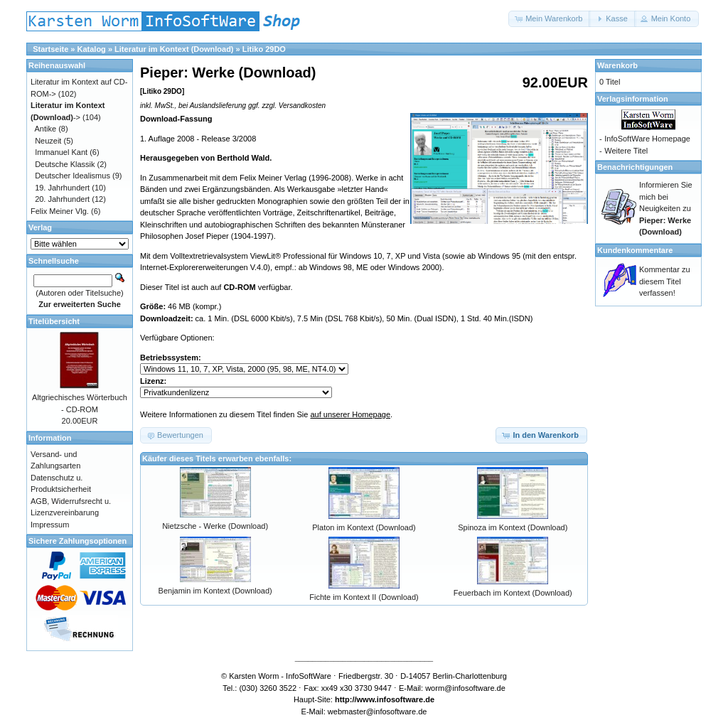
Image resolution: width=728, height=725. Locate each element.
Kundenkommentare (635, 250)
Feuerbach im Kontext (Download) (513, 593)
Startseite (50, 49)
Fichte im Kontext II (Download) (364, 597)
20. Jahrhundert (62, 199)
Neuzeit (48, 141)
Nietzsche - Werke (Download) (215, 526)
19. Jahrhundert (62, 188)
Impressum (50, 525)
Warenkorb (617, 65)
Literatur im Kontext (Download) (174, 49)
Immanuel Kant (61, 152)
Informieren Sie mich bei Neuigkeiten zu (666, 208)
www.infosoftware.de (396, 699)
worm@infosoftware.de (465, 688)
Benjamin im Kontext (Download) (215, 591)
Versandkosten (302, 106)
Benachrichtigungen (635, 167)
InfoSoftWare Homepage (647, 139)
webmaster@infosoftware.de (378, 711)
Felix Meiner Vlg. (60, 211)
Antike (46, 129)
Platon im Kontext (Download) (364, 527)
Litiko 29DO (264, 49)
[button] (550, 19)
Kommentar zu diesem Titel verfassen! (665, 281)
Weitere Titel (626, 151)
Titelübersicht (54, 321)
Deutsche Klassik (65, 164)
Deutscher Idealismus (73, 176)
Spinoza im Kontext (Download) (513, 527)
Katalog (92, 49)
